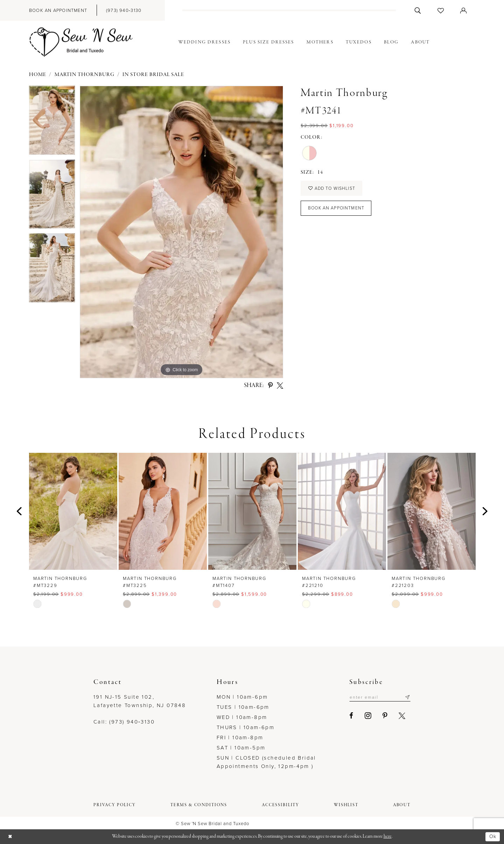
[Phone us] (124, 10)
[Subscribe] (407, 697)
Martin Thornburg (85, 75)
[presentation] (73, 511)
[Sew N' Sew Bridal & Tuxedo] (81, 42)
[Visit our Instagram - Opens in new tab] (365, 716)
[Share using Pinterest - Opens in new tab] (270, 386)
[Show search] (418, 10)
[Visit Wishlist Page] (441, 10)
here (388, 836)
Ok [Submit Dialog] (492, 836)
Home (38, 75)
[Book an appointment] (58, 10)
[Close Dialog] (10, 837)
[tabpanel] (52, 123)
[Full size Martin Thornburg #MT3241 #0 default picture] (181, 232)
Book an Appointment (337, 210)
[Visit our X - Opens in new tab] (399, 716)
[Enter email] (378, 697)
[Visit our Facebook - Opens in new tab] (348, 716)
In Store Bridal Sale (153, 75)
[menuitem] (58, 10)
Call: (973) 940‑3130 (124, 722)
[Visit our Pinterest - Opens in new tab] (382, 716)
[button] (464, 10)
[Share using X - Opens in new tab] (280, 386)
